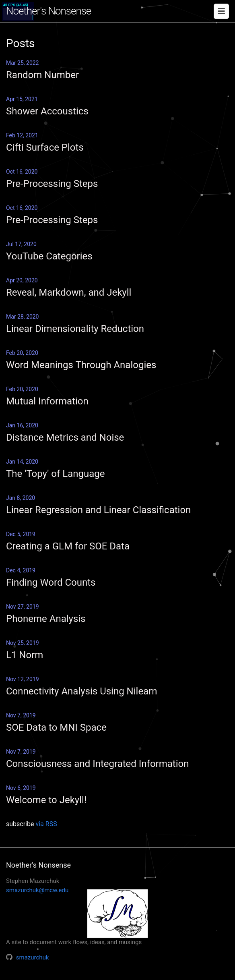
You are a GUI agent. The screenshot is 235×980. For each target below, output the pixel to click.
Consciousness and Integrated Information (97, 764)
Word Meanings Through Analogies (81, 365)
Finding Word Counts (51, 582)
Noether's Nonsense (48, 11)
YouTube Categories (49, 256)
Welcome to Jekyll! (46, 800)
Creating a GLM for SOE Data (68, 546)
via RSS (46, 824)
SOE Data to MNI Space (56, 727)
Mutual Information (47, 401)
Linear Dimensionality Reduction (75, 329)
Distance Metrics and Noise (65, 437)
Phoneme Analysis (46, 619)
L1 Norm (25, 655)
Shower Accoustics (47, 111)
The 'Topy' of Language (55, 474)
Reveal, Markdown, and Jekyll (69, 292)
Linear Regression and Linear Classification (98, 510)
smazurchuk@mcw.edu (37, 890)
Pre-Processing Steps (52, 184)
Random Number (42, 75)
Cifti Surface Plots (45, 147)
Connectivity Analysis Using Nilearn (82, 691)
